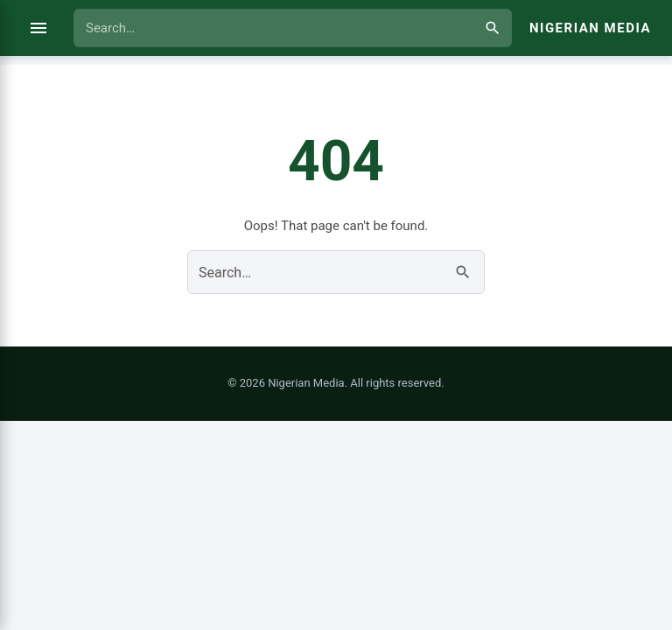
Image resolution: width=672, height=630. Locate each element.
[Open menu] (38, 28)
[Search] (493, 28)
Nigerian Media (590, 28)
